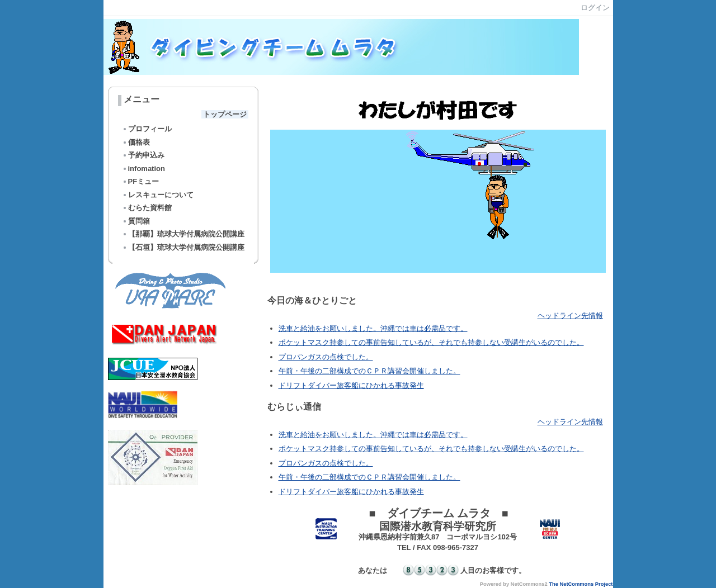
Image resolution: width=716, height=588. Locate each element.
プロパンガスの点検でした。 (326, 357)
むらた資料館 (147, 208)
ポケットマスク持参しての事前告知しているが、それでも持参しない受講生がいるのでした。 (431, 342)
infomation (143, 169)
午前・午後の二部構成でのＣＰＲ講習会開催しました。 (369, 371)
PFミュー (141, 181)
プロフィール (147, 129)
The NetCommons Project (581, 584)
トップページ (225, 114)
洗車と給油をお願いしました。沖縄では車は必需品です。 (373, 328)
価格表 (136, 142)
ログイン (595, 8)
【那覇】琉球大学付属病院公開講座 (183, 234)
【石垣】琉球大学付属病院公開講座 (183, 247)
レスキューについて (158, 195)
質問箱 (136, 221)
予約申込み (143, 155)
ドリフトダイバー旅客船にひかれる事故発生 (351, 385)
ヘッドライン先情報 (570, 316)
